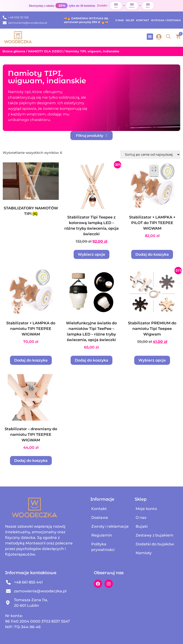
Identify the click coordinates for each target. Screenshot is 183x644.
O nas (120, 20)
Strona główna (14, 51)
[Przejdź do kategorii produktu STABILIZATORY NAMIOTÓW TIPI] (31, 190)
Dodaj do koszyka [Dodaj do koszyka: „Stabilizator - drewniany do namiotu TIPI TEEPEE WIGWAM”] (31, 461)
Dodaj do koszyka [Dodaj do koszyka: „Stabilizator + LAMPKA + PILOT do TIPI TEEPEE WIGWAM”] (152, 254)
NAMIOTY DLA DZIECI (45, 51)
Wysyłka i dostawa (166, 20)
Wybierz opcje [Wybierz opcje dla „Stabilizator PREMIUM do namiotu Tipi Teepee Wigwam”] (152, 360)
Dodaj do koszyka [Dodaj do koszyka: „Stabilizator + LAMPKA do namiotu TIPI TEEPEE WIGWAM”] (31, 360)
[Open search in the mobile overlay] (168, 37)
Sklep (130, 20)
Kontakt (143, 20)
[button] (150, 37)
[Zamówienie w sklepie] (150, 154)
